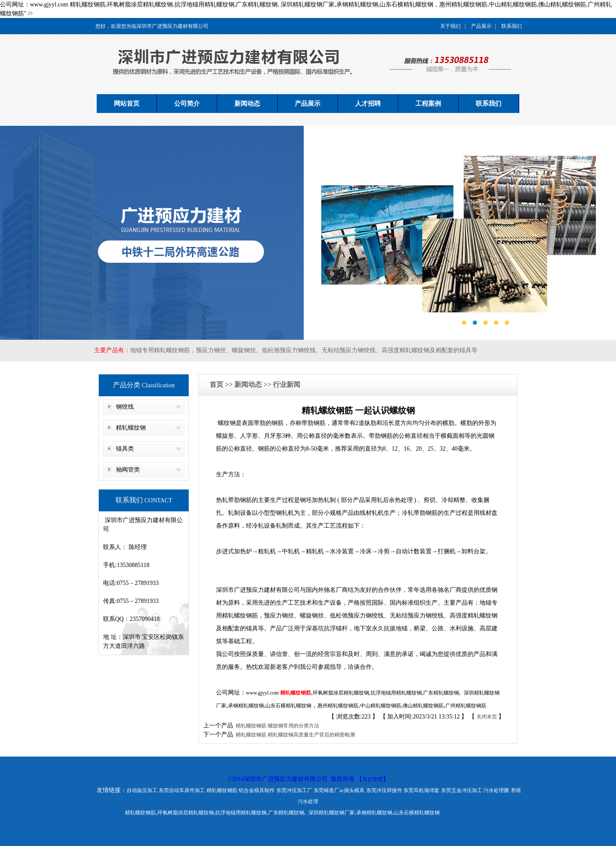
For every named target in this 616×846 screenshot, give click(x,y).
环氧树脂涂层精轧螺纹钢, (342, 693)
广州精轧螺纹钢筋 (466, 706)
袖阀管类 (128, 470)
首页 (217, 384)
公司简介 (187, 104)
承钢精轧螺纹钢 (246, 706)
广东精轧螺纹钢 (441, 693)
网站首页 (127, 104)
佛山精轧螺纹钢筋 (423, 706)
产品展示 (481, 26)
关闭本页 (487, 717)
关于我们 (450, 26)
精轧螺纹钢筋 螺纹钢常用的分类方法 (276, 726)
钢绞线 (125, 407)
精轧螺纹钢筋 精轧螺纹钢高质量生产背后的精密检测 (294, 735)
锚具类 (125, 449)
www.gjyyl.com (262, 693)
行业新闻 (287, 384)
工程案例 (428, 104)
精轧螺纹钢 (131, 428)
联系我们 (512, 26)
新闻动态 (247, 104)
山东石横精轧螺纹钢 (288, 706)
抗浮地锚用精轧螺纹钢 (396, 693)
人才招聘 (368, 104)
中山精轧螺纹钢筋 (381, 706)
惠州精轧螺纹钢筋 (338, 706)
